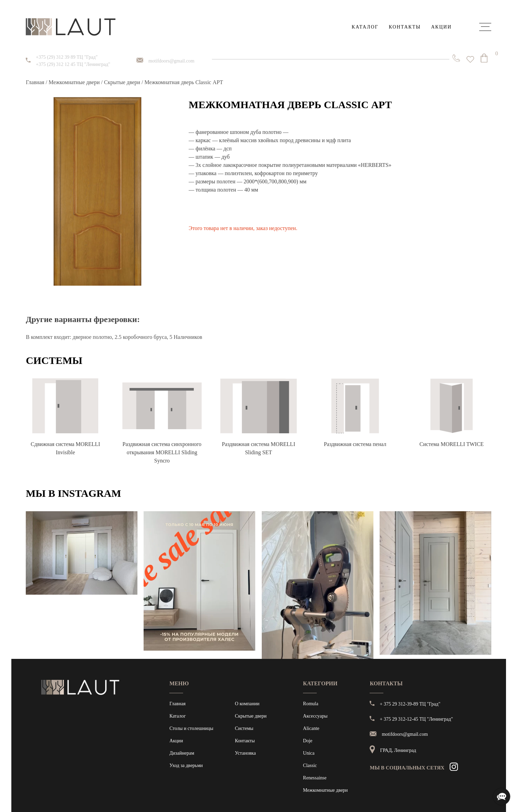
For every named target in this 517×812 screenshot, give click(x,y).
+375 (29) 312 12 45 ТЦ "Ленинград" (73, 64)
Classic (310, 765)
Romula (311, 704)
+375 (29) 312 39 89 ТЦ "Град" (67, 57)
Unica (309, 753)
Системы (244, 728)
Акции (441, 27)
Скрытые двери (122, 82)
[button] (199, 216)
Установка (245, 753)
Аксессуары (315, 716)
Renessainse (315, 778)
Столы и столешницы (191, 728)
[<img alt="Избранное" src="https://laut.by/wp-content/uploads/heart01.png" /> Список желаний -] (470, 59)
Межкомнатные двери (74, 82)
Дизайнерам (182, 753)
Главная (35, 82)
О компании (247, 704)
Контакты (405, 27)
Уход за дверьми (186, 765)
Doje (308, 741)
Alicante (311, 728)
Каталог (365, 27)
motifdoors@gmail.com (171, 61)
